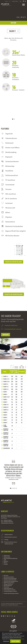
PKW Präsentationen (9, 583)
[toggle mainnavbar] (24, 5)
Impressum (7, 556)
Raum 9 (14, 31)
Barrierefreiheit (8, 586)
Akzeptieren (15, 641)
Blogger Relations (8, 584)
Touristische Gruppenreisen (11, 581)
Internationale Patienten (10, 580)
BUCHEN (14, 23)
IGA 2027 (6, 576)
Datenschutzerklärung (19, 639)
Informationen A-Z (9, 588)
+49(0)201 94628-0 (8, 535)
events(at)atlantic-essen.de (13, 336)
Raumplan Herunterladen (13, 269)
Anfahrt (7, 1)
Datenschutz (7, 557)
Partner (6, 564)
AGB (5, 560)
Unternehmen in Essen (10, 590)
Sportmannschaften (9, 577)
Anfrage (6, 540)
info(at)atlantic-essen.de (7, 523)
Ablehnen (6, 641)
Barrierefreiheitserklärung (11, 558)
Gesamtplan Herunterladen (13, 301)
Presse (6, 563)
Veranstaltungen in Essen (10, 591)
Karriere (6, 561)
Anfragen (6, 341)
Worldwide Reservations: (11, 542)
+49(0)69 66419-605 (9, 544)
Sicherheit (7, 587)
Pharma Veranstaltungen (10, 578)
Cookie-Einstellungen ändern (11, 593)
